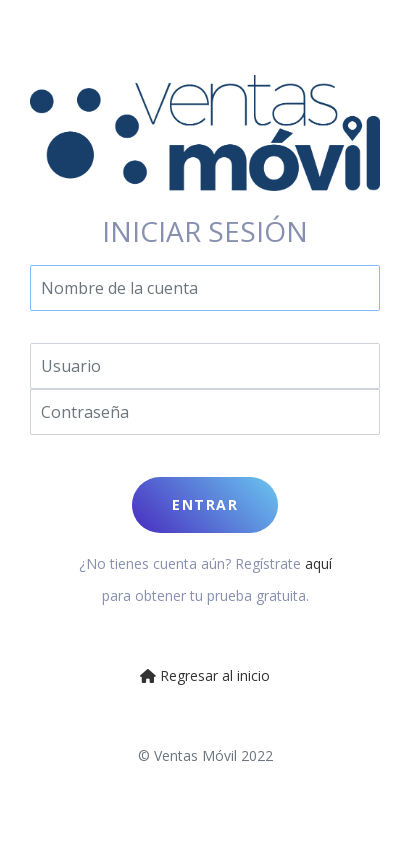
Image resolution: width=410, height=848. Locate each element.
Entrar (205, 504)
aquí (318, 563)
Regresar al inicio (205, 675)
